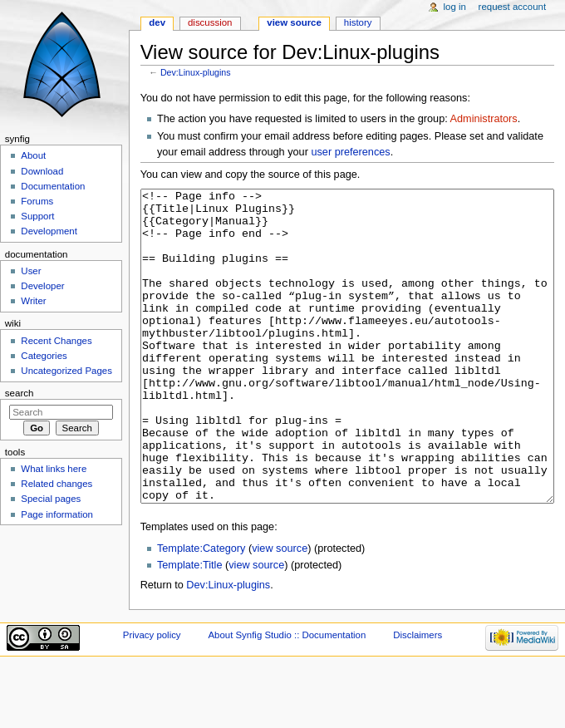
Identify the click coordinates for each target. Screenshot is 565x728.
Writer (33, 301)
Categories (44, 356)
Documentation (53, 186)
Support (37, 216)
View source (294, 22)
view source (280, 611)
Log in (455, 7)
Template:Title (190, 627)
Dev (157, 22)
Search (20, 393)
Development (49, 231)
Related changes (56, 484)
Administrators (484, 119)
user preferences (350, 152)
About (33, 155)
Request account (513, 7)
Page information (57, 514)
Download (42, 171)
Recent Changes (56, 341)
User (31, 271)
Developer (42, 286)
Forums (37, 201)
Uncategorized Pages (66, 371)
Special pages (51, 499)
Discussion (210, 22)
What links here (54, 469)
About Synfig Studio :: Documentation (287, 697)
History (358, 22)
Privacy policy (152, 697)
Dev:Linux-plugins (196, 72)
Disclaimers (418, 697)
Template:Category (201, 611)
